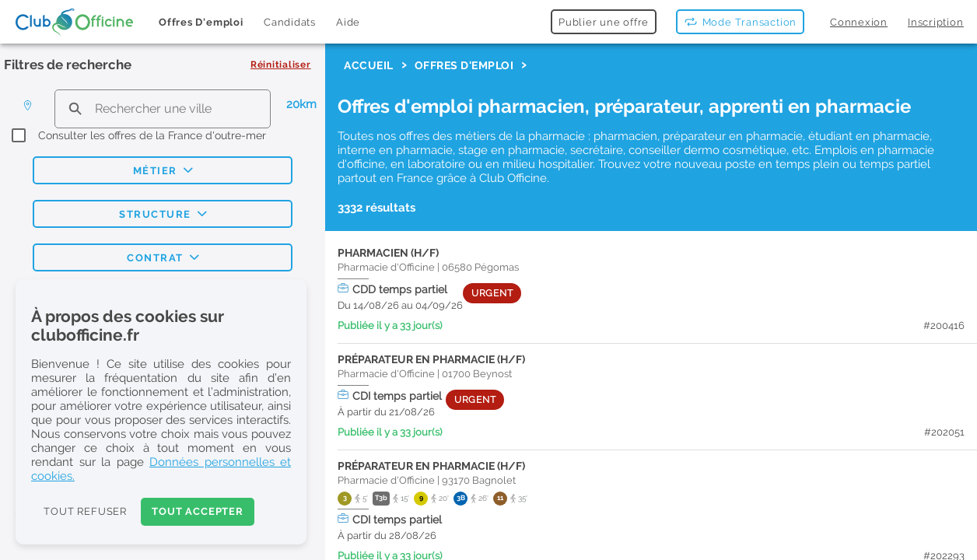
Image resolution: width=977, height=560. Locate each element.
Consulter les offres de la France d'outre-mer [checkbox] (152, 135)
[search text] (163, 108)
